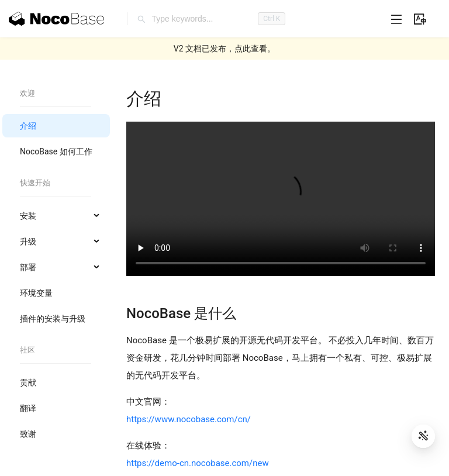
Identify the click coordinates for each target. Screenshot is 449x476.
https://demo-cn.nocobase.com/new (198, 463)
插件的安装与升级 (53, 319)
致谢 (28, 434)
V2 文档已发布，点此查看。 (224, 49)
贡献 (28, 382)
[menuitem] (56, 126)
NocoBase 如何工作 (56, 151)
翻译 (28, 408)
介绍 (28, 126)
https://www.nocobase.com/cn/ (189, 419)
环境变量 (36, 293)
